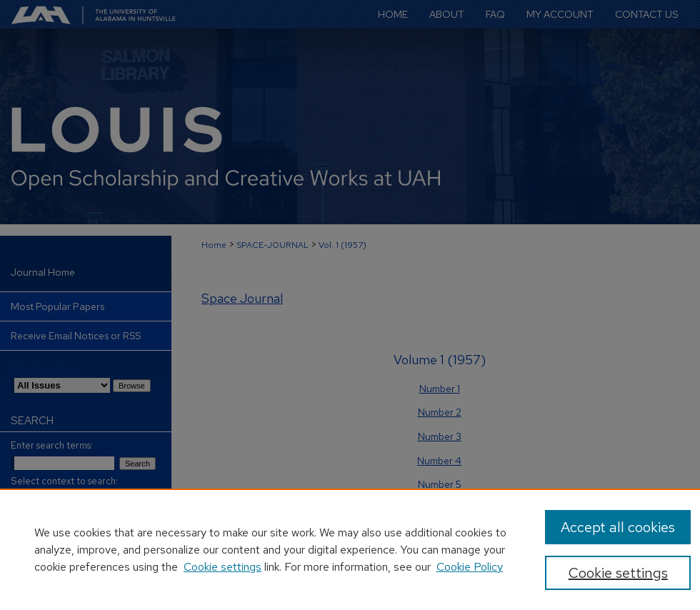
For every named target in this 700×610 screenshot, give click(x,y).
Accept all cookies (618, 527)
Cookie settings (222, 567)
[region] (350, 549)
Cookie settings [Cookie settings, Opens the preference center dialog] (618, 573)
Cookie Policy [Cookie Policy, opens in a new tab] (470, 567)
